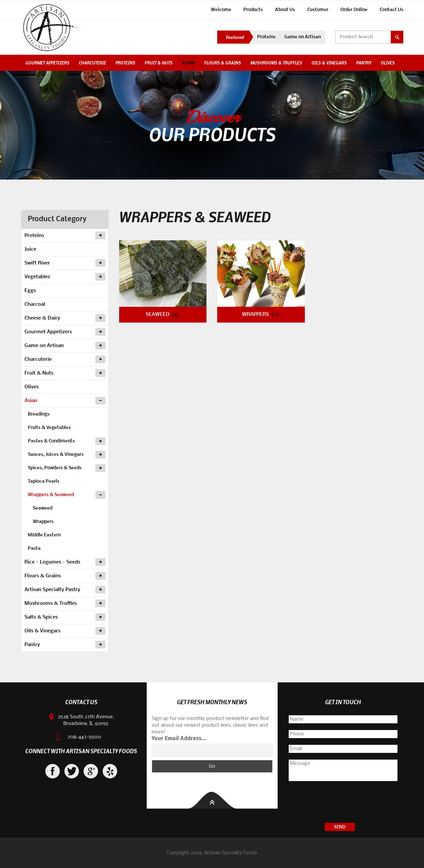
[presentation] (343, 803)
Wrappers (43, 522)
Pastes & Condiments (67, 441)
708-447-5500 (84, 737)
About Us (285, 10)
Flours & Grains (223, 63)
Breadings (39, 414)
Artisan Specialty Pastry (65, 590)
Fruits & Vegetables (49, 428)
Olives (388, 63)
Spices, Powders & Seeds (67, 468)
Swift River (65, 263)
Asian (188, 63)
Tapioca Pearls (44, 481)
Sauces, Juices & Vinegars (67, 454)
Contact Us (392, 10)
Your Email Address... (179, 739)
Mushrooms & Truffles (276, 63)
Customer (318, 10)
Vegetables (65, 277)
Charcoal (35, 304)
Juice (30, 249)
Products (253, 10)
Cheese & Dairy (65, 318)
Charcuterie (92, 63)
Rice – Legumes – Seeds (65, 562)
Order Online (354, 10)
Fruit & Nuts (159, 63)
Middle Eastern (44, 535)
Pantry (364, 63)
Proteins (266, 37)
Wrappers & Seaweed (67, 494)
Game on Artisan (303, 37)
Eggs (30, 291)
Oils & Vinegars (329, 63)
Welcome (221, 10)
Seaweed (43, 508)
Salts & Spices (65, 617)
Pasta (34, 549)
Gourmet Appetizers (48, 63)
